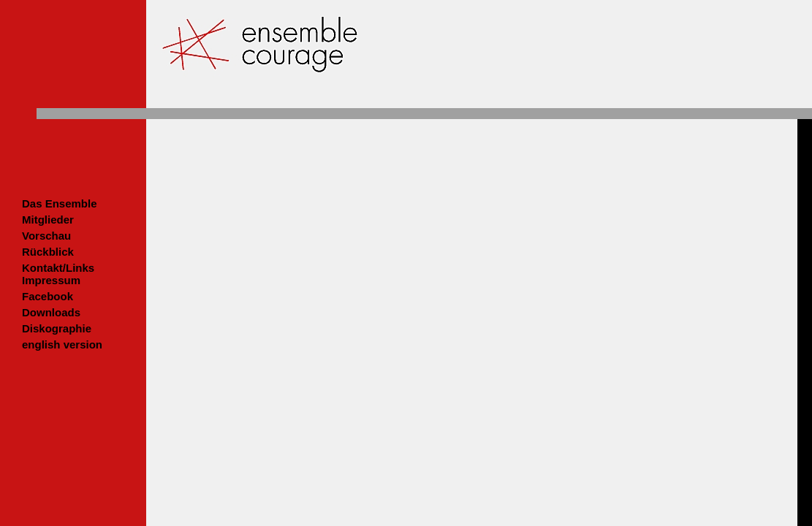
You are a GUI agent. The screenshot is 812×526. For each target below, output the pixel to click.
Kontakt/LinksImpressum (58, 274)
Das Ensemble (60, 203)
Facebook (48, 296)
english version (62, 344)
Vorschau (46, 236)
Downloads (51, 312)
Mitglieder (48, 220)
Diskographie (57, 328)
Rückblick (48, 252)
